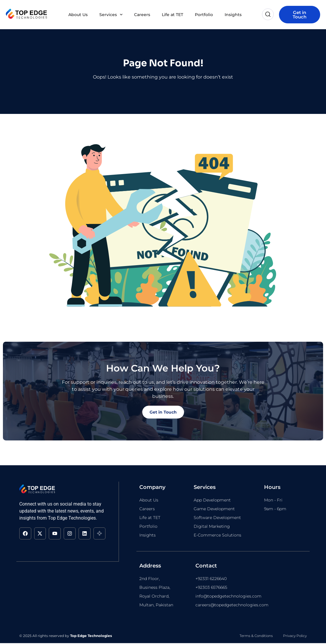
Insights (233, 15)
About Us (78, 15)
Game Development (214, 510)
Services (111, 15)
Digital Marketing (212, 527)
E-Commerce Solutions (217, 536)
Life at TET (172, 15)
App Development (212, 501)
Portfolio (204, 15)
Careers (142, 15)
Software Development (217, 518)
